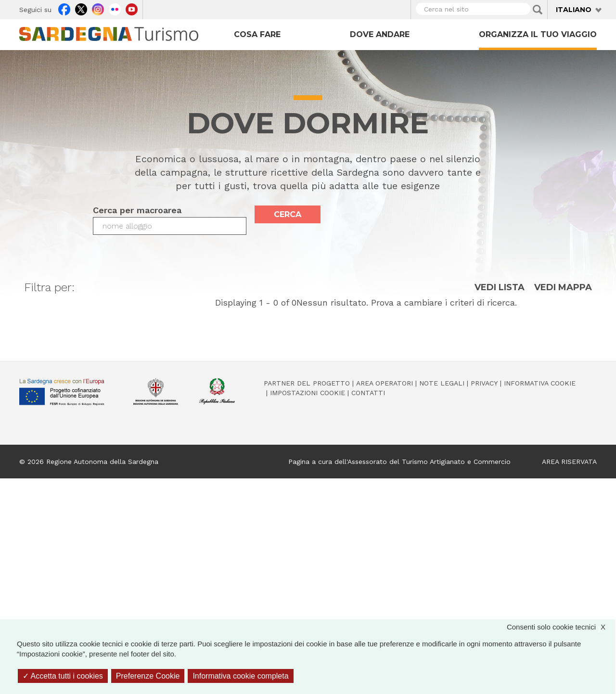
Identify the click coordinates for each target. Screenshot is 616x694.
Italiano (574, 10)
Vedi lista (500, 288)
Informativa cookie (540, 383)
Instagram (98, 8)
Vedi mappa (563, 288)
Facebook (64, 8)
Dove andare (380, 34)
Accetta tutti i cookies (63, 676)
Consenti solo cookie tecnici (561, 627)
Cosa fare (257, 34)
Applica (538, 10)
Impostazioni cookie (308, 393)
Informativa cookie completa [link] (240, 676)
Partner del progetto (307, 383)
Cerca (288, 214)
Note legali (442, 383)
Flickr (115, 8)
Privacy (484, 383)
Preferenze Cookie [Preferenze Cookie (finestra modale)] (148, 676)
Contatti (368, 393)
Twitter (81, 8)
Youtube (132, 8)
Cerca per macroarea (137, 210)
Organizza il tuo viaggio (538, 34)
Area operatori (385, 383)
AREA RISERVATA (569, 462)
